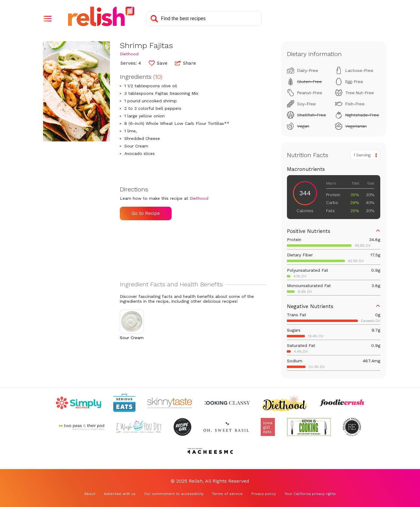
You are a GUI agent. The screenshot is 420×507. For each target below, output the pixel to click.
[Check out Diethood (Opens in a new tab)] (285, 403)
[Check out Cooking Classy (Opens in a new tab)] (227, 403)
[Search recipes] (204, 19)
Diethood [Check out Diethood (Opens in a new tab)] (129, 54)
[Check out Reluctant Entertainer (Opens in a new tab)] (352, 427)
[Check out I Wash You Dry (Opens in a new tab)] (139, 427)
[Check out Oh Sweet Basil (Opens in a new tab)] (226, 427)
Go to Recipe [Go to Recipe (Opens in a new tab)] (146, 213)
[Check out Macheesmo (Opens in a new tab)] (210, 451)
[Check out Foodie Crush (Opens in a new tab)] (342, 403)
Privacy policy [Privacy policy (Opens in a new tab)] (264, 494)
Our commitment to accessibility (174, 494)
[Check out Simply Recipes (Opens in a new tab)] (79, 403)
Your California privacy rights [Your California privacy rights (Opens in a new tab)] (310, 494)
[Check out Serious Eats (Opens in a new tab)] (124, 403)
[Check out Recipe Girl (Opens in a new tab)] (182, 427)
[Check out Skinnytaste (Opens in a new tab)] (170, 403)
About (90, 494)
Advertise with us (120, 494)
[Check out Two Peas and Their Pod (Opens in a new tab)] (82, 427)
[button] (48, 19)
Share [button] (185, 63)
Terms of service (227, 494)
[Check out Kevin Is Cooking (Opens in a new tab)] (309, 427)
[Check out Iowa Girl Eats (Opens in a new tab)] (268, 427)
